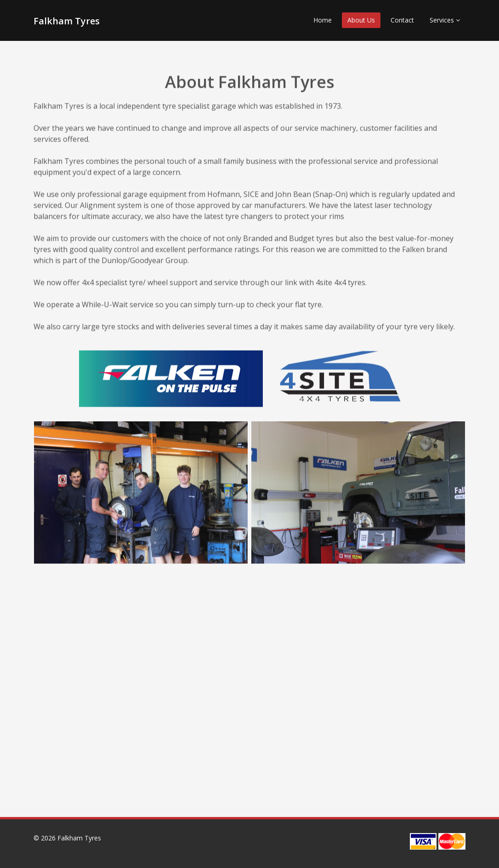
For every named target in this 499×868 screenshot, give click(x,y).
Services (445, 20)
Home (323, 20)
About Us (361, 20)
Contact (402, 20)
